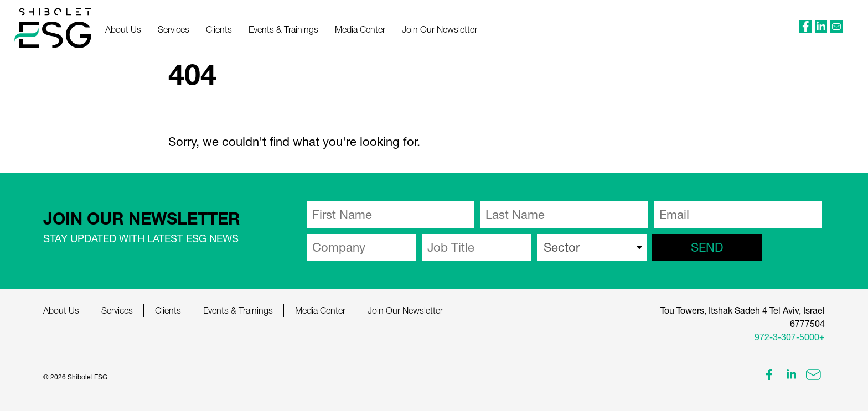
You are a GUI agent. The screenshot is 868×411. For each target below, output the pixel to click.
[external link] (805, 27)
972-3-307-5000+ (790, 337)
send (707, 247)
